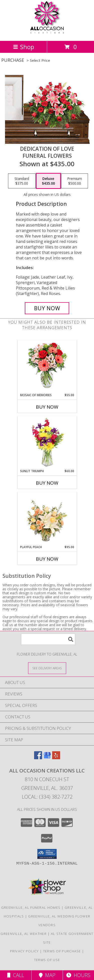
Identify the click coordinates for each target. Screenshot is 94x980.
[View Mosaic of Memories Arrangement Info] (47, 367)
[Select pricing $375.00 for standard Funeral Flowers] (22, 181)
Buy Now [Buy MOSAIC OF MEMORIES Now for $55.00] (47, 407)
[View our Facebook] (38, 758)
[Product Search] (48, 639)
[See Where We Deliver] (47, 668)
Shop (24, 47)
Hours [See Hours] (78, 975)
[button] (47, 854)
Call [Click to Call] (16, 975)
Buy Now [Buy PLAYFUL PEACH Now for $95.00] (47, 559)
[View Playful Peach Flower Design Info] (47, 519)
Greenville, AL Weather (24, 934)
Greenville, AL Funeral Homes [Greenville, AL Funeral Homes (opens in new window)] (31, 907)
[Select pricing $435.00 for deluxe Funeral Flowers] (48, 181)
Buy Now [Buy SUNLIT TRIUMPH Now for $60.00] (47, 483)
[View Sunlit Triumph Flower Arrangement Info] (47, 443)
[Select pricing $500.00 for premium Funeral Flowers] (75, 181)
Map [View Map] (47, 975)
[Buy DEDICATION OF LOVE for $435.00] (47, 308)
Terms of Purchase (62, 951)
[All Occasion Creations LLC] (47, 34)
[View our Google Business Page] (47, 758)
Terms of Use (47, 960)
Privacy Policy (24, 951)
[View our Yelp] (56, 758)
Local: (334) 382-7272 (47, 797)
